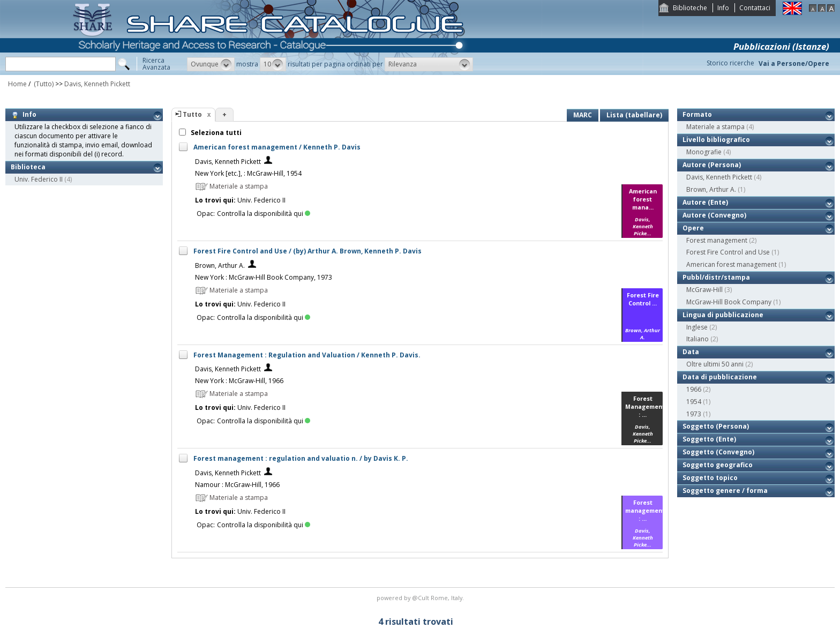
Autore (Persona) (712, 165)
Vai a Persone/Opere (794, 63)
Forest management (717, 240)
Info (723, 8)
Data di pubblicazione (720, 377)
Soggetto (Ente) (709, 439)
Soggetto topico (710, 478)
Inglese (697, 327)
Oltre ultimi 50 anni (715, 364)
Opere (693, 228)
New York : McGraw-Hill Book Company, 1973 (264, 277)
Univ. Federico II (39, 179)
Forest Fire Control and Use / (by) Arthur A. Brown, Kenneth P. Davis (307, 251)
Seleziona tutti (215, 133)
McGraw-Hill (704, 290)
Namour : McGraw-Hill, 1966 (237, 485)
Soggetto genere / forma (725, 491)
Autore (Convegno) (714, 215)
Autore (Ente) (705, 202)
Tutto (192, 114)
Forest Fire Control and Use (728, 252)
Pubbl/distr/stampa (716, 277)
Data (691, 352)
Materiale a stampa (715, 127)
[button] (211, 64)
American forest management (732, 264)
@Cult (421, 598)
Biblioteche (690, 8)
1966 (694, 389)
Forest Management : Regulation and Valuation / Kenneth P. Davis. (307, 355)
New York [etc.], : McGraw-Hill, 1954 (248, 173)
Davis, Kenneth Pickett (97, 84)
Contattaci (755, 8)
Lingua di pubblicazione (723, 315)
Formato (697, 114)
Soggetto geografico (718, 465)
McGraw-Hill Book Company (729, 302)
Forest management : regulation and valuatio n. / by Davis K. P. (301, 458)
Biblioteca (28, 167)
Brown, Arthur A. (220, 265)
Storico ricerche (730, 63)
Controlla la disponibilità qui (264, 214)
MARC (583, 115)
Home (17, 84)
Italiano (697, 339)
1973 (694, 414)
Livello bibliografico (716, 140)
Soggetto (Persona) (716, 426)
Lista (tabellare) (634, 115)
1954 (694, 402)
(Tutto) (43, 84)
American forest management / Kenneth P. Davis (277, 147)
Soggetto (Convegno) (718, 452)
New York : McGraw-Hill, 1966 (239, 381)
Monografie (704, 152)
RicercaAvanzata (156, 64)
